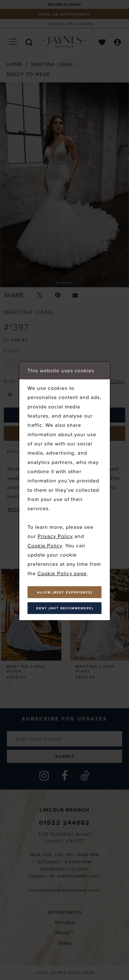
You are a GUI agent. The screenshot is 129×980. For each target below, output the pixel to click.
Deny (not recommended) (65, 608)
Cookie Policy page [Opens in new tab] (62, 573)
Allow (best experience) (65, 592)
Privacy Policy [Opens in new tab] (55, 536)
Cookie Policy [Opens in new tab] (45, 546)
